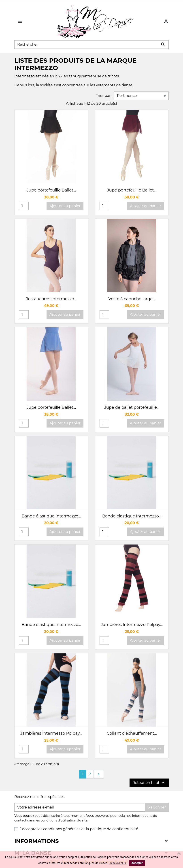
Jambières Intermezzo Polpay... (132, 625)
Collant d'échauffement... (132, 733)
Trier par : (104, 96)
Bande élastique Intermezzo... (51, 516)
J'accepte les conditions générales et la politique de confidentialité (79, 829)
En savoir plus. (118, 863)
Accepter (137, 863)
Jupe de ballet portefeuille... (132, 407)
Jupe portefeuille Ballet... (51, 190)
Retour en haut (149, 783)
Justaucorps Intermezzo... (51, 299)
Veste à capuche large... (132, 299)
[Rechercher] (91, 45)
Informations (36, 841)
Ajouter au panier (65, 206)
